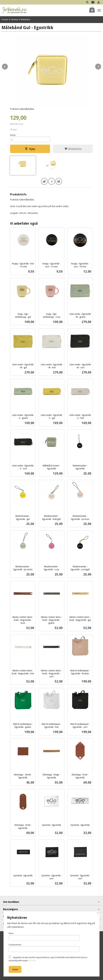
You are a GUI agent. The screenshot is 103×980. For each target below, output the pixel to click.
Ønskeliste (73, 149)
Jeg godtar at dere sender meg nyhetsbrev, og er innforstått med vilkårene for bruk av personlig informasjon (48, 959)
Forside (5, 19)
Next (101, 66)
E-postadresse (44, 948)
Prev (8, 66)
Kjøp (30, 149)
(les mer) (32, 960)
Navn (44, 936)
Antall (13, 135)
